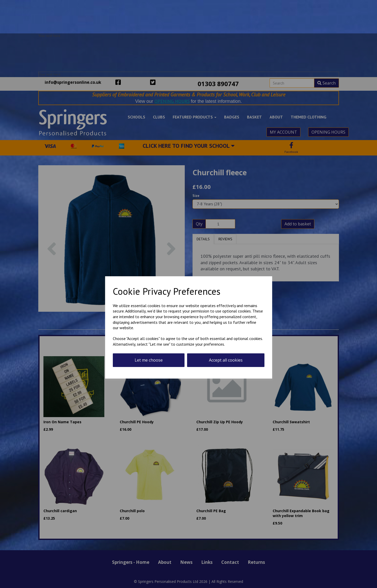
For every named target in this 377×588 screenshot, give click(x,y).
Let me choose (149, 360)
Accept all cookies (226, 360)
